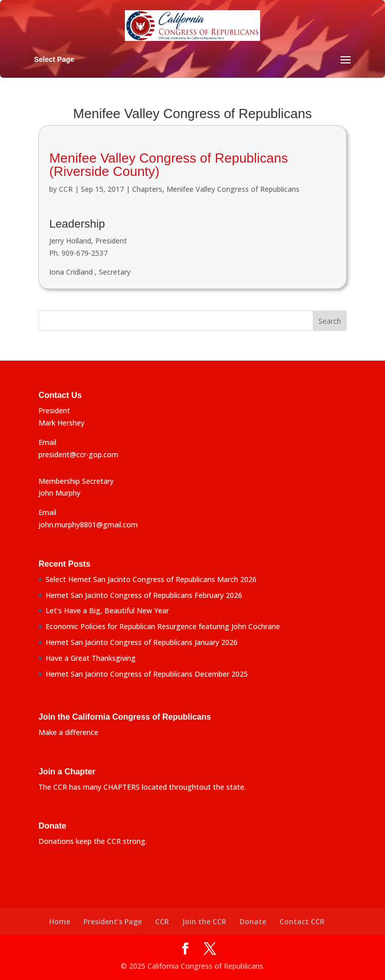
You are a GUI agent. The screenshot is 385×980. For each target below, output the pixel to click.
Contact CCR (302, 921)
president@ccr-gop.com (78, 454)
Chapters (147, 189)
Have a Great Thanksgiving (91, 658)
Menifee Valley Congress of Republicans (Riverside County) (168, 165)
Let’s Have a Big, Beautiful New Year (107, 610)
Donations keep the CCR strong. (93, 841)
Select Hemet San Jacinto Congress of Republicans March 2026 (151, 579)
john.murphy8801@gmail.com (88, 525)
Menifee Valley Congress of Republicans (233, 189)
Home (60, 921)
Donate (253, 921)
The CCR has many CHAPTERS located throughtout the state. (142, 787)
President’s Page (113, 921)
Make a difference (68, 732)
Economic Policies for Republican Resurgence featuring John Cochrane (163, 626)
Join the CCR (204, 921)
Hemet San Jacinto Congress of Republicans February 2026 (144, 595)
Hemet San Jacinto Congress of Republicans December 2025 (147, 674)
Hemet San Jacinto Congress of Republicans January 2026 (142, 642)
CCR (66, 189)
